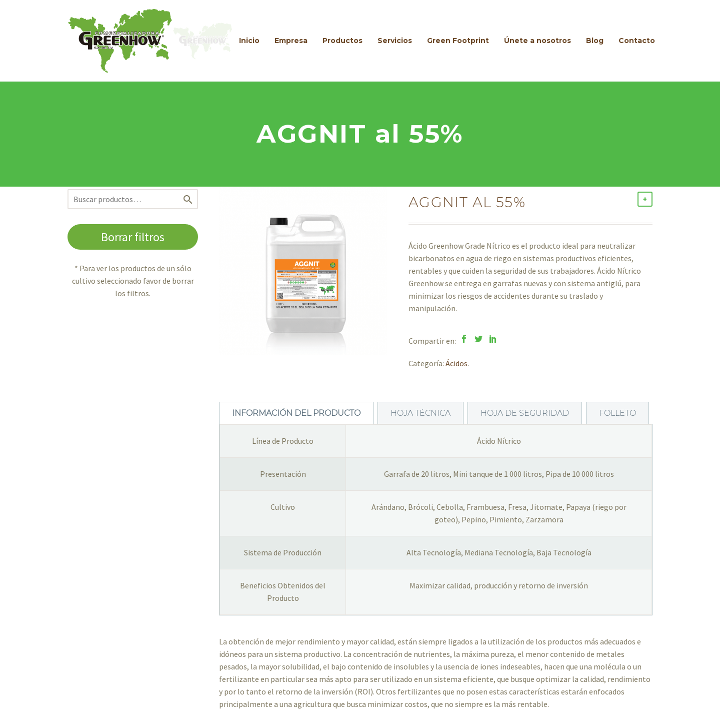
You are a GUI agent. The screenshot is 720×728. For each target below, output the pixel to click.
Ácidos (456, 363)
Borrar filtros (133, 237)
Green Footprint (458, 41)
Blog (595, 41)
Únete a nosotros (537, 41)
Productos (342, 41)
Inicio (249, 41)
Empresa (291, 41)
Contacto (637, 41)
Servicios (395, 41)
